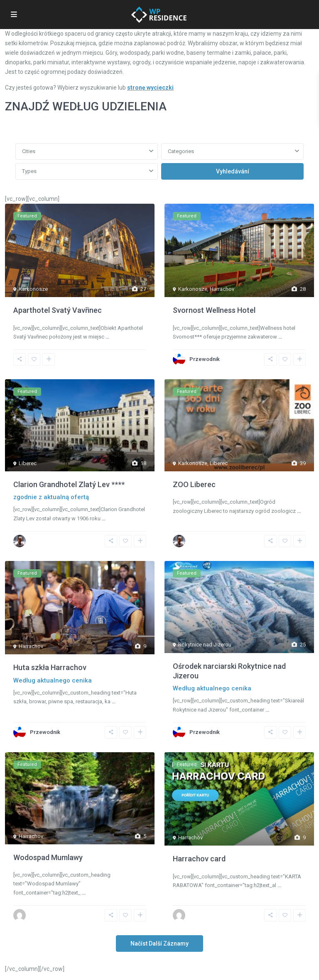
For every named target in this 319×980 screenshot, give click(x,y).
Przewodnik (205, 359)
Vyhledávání (233, 171)
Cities (29, 151)
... (107, 337)
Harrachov (222, 289)
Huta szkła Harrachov (50, 667)
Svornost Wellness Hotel (214, 310)
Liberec (28, 463)
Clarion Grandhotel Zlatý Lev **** (69, 484)
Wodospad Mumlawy (48, 857)
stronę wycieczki (150, 88)
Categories (181, 151)
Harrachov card (199, 859)
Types (29, 171)
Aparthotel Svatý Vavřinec (58, 310)
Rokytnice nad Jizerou (205, 645)
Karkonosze (33, 289)
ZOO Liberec (194, 484)
